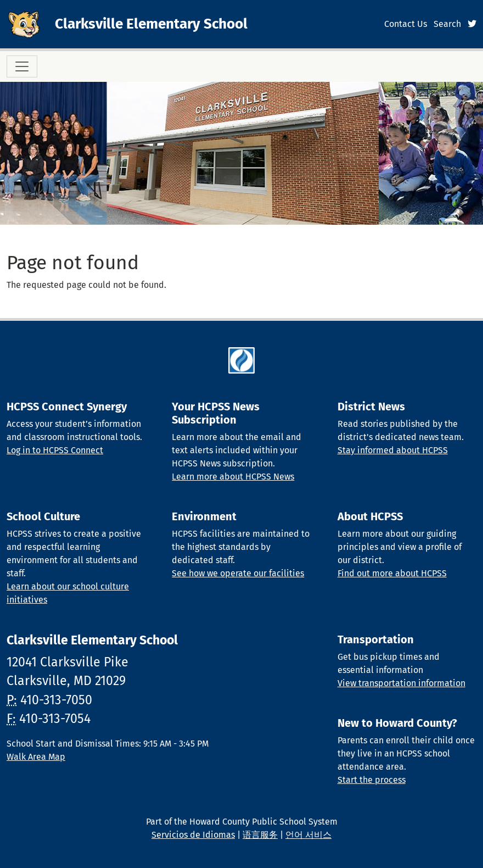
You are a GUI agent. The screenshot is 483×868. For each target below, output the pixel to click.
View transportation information (401, 683)
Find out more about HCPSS (392, 573)
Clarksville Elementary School (151, 24)
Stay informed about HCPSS (393, 450)
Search (447, 24)
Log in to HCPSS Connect (55, 450)
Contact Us (406, 24)
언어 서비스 (308, 835)
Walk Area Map (36, 757)
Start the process (372, 780)
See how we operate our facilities (238, 573)
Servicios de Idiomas (193, 835)
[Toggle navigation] (22, 66)
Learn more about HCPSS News (233, 477)
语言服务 (260, 835)
